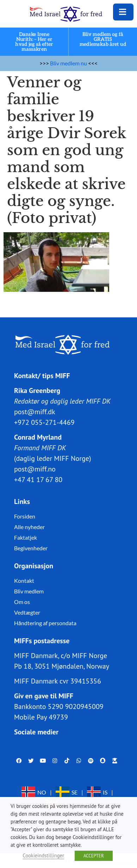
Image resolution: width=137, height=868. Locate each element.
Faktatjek (26, 537)
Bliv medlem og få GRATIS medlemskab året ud (103, 39)
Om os (22, 602)
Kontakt (24, 580)
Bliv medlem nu (68, 63)
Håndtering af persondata (45, 623)
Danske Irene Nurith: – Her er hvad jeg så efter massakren (34, 42)
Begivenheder (31, 548)
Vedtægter (27, 612)
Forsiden (25, 516)
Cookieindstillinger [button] (43, 855)
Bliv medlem (29, 591)
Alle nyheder (29, 527)
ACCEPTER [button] (94, 856)
